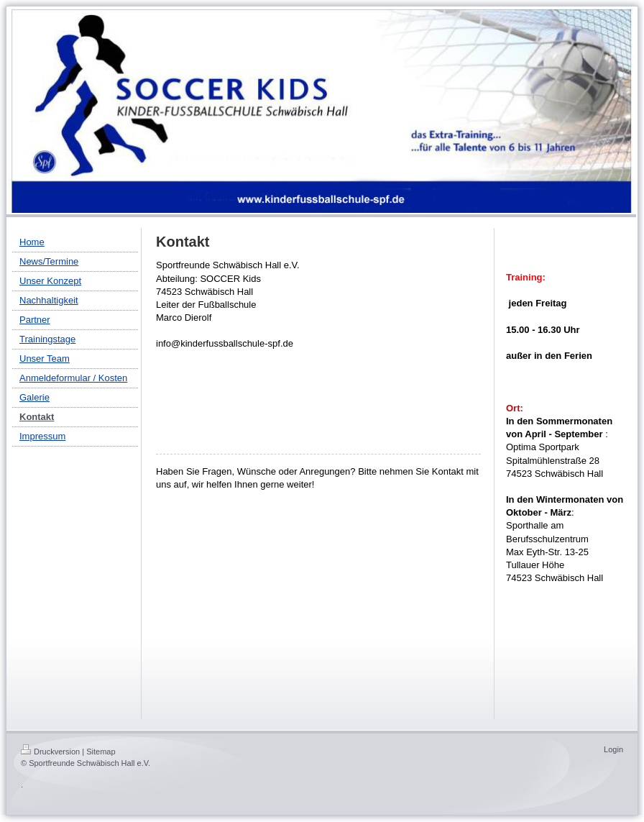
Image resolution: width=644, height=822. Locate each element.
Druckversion (50, 752)
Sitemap (101, 752)
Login (613, 749)
